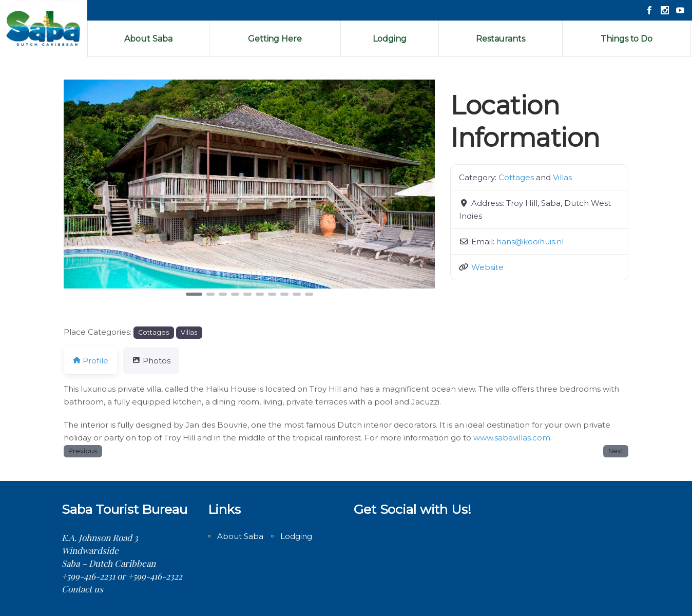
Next (616, 451)
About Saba (240, 536)
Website (487, 267)
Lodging (296, 536)
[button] (91, 189)
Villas (562, 177)
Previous (83, 451)
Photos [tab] (151, 361)
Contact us (82, 589)
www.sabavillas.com (512, 438)
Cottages (516, 177)
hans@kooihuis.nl (530, 242)
